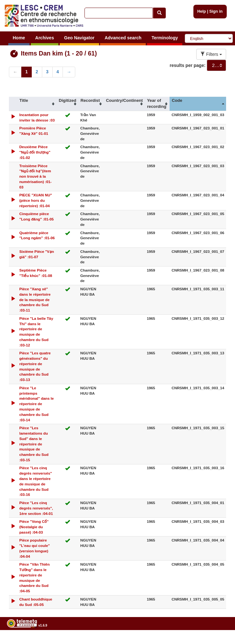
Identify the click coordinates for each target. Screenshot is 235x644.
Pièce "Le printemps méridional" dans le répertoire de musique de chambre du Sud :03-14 (37, 404)
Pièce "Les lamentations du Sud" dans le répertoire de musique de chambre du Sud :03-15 (34, 444)
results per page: (188, 65)
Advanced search (123, 38)
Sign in (216, 11)
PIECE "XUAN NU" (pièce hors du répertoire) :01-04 (36, 200)
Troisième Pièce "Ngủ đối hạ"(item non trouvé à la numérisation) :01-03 (36, 176)
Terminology (165, 38)
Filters (211, 54)
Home (19, 38)
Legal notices (219, 641)
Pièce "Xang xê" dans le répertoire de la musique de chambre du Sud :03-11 (35, 299)
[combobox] (216, 65)
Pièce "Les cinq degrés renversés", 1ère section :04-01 (36, 508)
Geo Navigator (79, 38)
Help (201, 11)
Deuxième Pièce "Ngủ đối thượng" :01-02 (35, 152)
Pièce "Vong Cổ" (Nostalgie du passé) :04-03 (34, 527)
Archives (45, 38)
